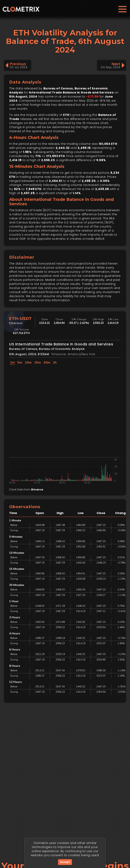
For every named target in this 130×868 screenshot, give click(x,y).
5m (20, 363)
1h (55, 363)
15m (37, 363)
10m (28, 363)
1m (12, 363)
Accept (65, 862)
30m (47, 363)
